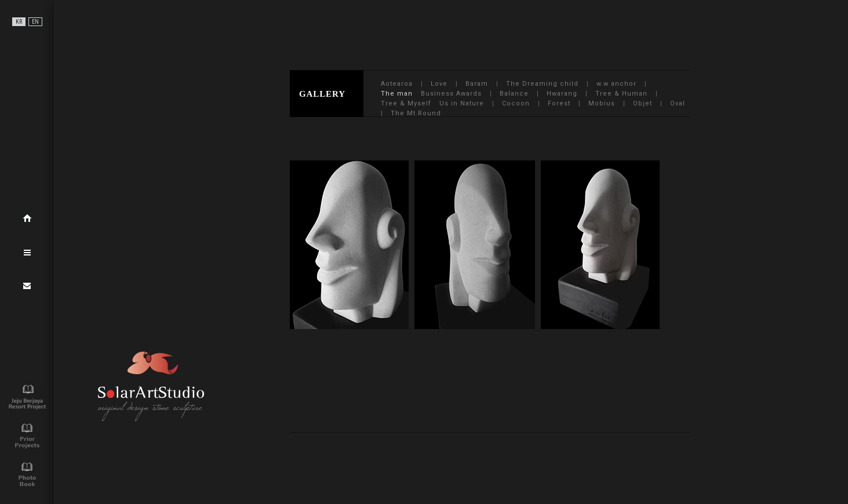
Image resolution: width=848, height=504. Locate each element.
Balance (514, 94)
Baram (477, 84)
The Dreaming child (542, 84)
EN (35, 22)
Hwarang (562, 94)
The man (397, 94)
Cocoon (516, 103)
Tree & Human (621, 94)
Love (439, 84)
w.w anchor (616, 84)
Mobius (602, 103)
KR (19, 22)
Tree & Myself (406, 103)
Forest (559, 103)
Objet (643, 103)
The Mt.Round (416, 113)
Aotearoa (397, 84)
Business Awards (451, 94)
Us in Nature (462, 103)
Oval (678, 103)
